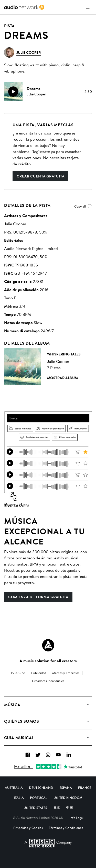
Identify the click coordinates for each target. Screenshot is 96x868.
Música (12, 705)
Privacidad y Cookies (28, 828)
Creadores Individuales (48, 681)
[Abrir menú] (88, 7)
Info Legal (76, 818)
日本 (57, 808)
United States (35, 808)
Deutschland (41, 788)
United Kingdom (68, 798)
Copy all (84, 206)
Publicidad (39, 673)
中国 (69, 808)
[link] (24, 7)
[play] (13, 92)
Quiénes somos (22, 721)
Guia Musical (19, 738)
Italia (19, 798)
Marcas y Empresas (66, 673)
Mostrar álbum (62, 378)
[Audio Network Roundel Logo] (48, 645)
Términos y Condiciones (66, 828)
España (66, 788)
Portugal (39, 798)
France (85, 788)
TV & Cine (18, 673)
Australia (14, 788)
